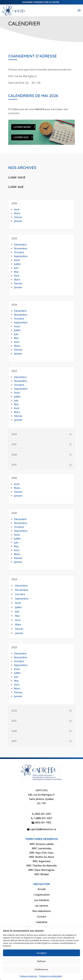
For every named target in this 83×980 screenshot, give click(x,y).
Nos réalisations (42, 911)
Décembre (20, 244)
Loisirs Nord (22, 127)
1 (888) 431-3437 (41, 818)
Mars (17, 213)
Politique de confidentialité (50, 976)
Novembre (21, 248)
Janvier (18, 221)
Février (18, 217)
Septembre (21, 256)
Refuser (41, 961)
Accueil (42, 889)
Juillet (17, 264)
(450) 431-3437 (42, 814)
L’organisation (42, 895)
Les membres (42, 900)
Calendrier (42, 922)
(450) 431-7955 (41, 822)
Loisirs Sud (21, 137)
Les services (41, 906)
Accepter (42, 953)
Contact (42, 917)
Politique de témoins (29, 976)
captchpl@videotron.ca (42, 829)
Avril (17, 209)
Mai (16, 272)
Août (17, 260)
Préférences (41, 969)
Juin (16, 268)
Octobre (19, 252)
